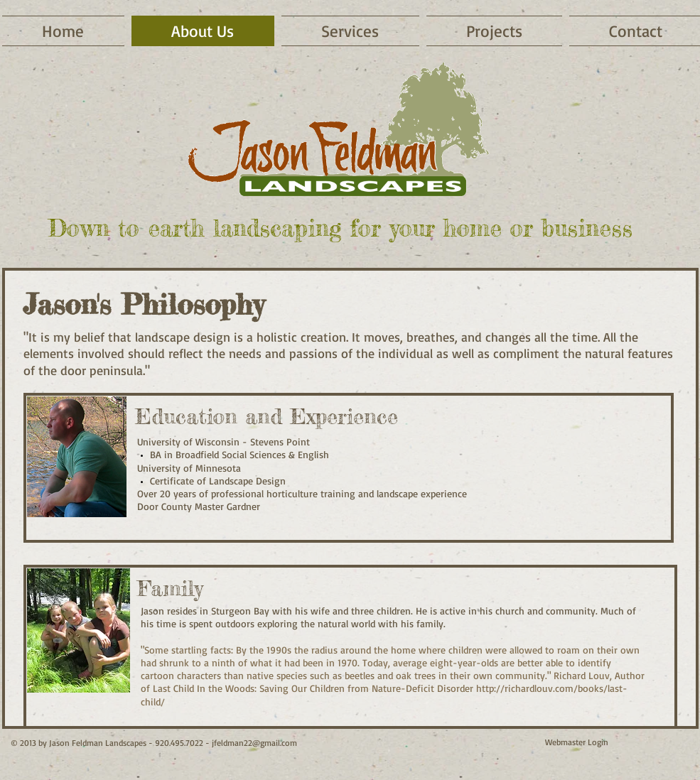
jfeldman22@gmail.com (254, 743)
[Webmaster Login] (577, 742)
